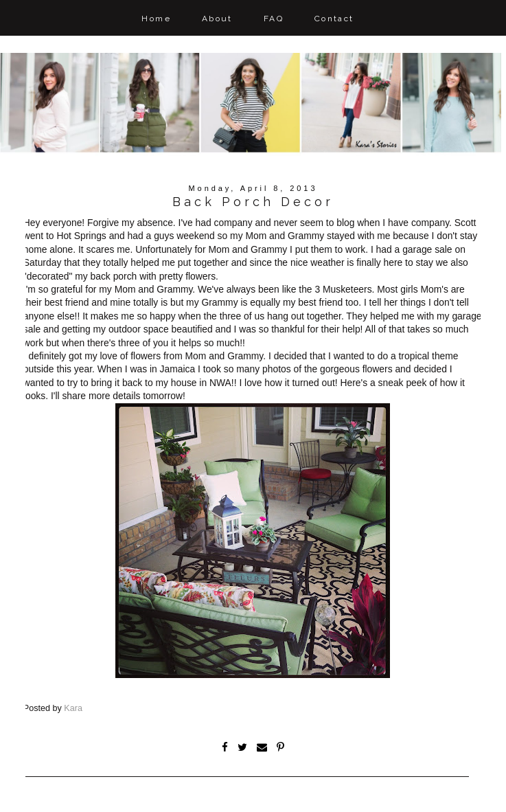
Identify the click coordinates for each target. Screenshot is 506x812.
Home (156, 19)
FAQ (274, 19)
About (217, 19)
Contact (334, 19)
